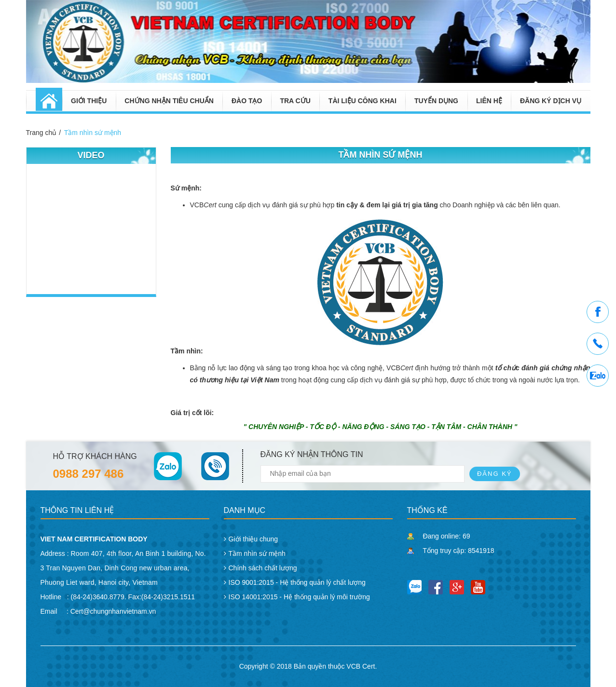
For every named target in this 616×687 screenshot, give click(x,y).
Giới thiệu (89, 101)
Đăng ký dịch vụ (551, 101)
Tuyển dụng (436, 101)
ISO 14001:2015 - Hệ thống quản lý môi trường (299, 597)
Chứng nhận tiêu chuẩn (169, 101)
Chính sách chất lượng (263, 568)
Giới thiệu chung (253, 539)
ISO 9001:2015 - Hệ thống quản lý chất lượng (297, 582)
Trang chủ (41, 133)
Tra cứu (295, 101)
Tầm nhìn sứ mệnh (93, 133)
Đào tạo (247, 101)
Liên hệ (489, 101)
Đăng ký (495, 474)
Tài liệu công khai (363, 101)
